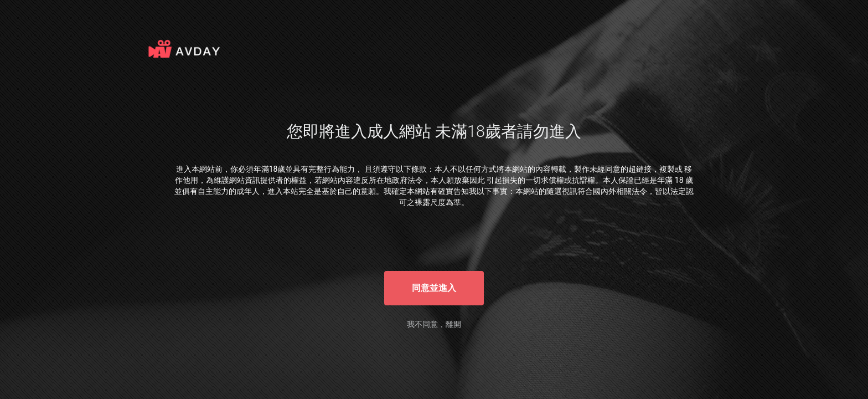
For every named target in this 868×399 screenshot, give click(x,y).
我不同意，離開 (434, 324)
